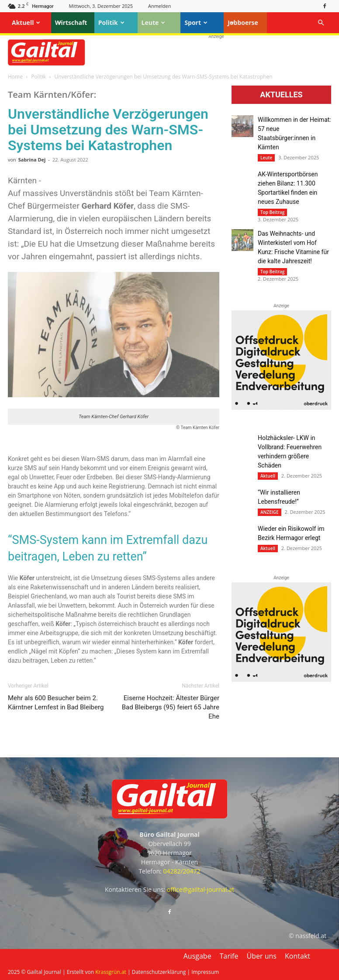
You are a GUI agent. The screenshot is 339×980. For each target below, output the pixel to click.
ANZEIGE (270, 512)
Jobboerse (243, 22)
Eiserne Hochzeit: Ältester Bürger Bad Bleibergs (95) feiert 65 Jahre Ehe (171, 707)
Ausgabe (197, 956)
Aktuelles (281, 95)
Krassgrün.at (111, 972)
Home (15, 77)
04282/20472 (182, 871)
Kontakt (297, 956)
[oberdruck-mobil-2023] (281, 408)
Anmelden (160, 6)
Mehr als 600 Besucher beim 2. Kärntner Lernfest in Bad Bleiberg (56, 703)
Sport (196, 22)
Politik (111, 22)
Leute (154, 22)
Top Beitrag (272, 212)
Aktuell (26, 22)
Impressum (205, 972)
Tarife (229, 956)
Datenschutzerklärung (159, 972)
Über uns (262, 956)
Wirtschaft (71, 22)
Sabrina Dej (32, 160)
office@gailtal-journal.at (201, 889)
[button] (321, 23)
